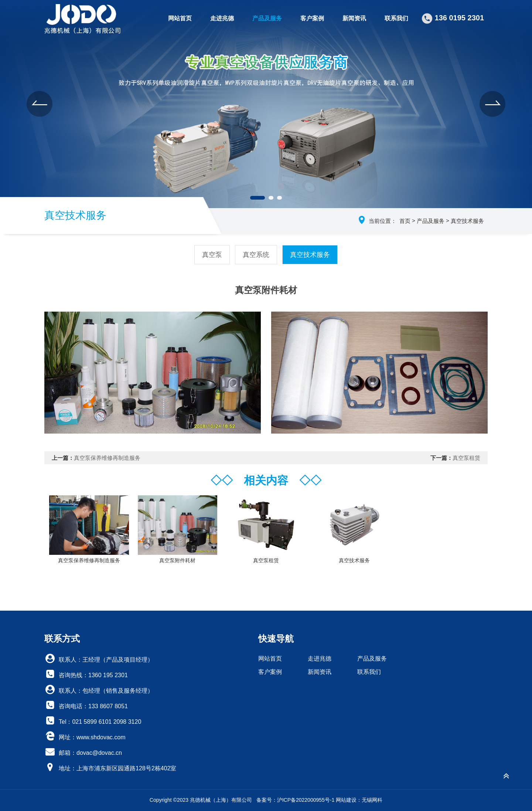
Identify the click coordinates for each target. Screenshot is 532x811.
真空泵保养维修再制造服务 (107, 458)
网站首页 (180, 18)
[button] (40, 104)
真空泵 (212, 255)
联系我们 (396, 18)
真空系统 (256, 255)
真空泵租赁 (466, 458)
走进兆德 (222, 18)
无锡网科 (372, 800)
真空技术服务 (467, 221)
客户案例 (312, 18)
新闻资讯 (354, 18)
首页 (405, 221)
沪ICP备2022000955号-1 (306, 800)
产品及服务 (267, 18)
